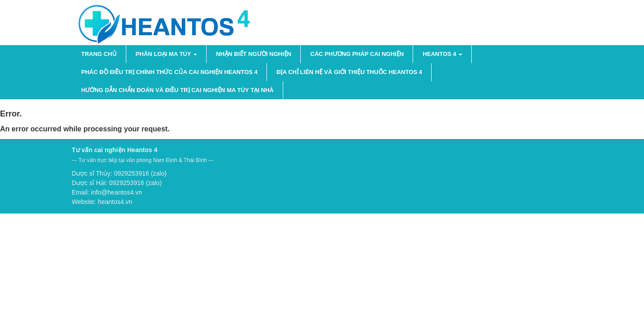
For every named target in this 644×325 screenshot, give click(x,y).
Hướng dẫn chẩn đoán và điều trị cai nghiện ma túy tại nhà (177, 90)
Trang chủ (99, 54)
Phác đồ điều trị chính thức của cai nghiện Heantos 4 (169, 72)
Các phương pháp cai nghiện (357, 54)
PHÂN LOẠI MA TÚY (166, 54)
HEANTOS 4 (442, 54)
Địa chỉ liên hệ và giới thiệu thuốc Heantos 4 (349, 72)
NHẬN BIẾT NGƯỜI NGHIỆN (254, 54)
